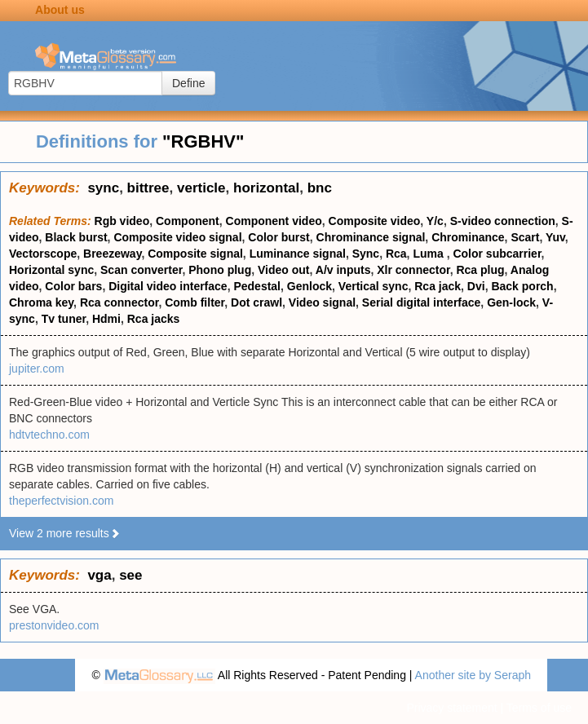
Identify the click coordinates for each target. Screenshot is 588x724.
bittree (148, 188)
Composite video (375, 221)
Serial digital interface (422, 302)
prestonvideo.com (54, 625)
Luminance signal (298, 254)
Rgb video (122, 221)
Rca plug (480, 270)
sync (103, 188)
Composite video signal (177, 237)
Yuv (555, 237)
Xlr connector (413, 270)
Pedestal (257, 286)
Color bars (73, 286)
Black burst (76, 237)
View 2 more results (65, 533)
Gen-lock (511, 302)
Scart (525, 237)
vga (99, 575)
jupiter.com (37, 369)
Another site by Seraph (473, 675)
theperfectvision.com (61, 501)
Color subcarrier (497, 254)
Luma (429, 254)
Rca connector (119, 302)
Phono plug (220, 270)
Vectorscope (43, 254)
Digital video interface (168, 286)
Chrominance (468, 237)
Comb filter (195, 302)
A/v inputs (343, 270)
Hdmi (106, 319)
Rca (396, 254)
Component (188, 221)
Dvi (476, 286)
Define (188, 83)
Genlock (309, 286)
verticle (201, 188)
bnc (320, 188)
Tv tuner (64, 319)
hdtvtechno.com (49, 435)
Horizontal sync (51, 270)
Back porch (522, 286)
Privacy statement (451, 708)
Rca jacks (154, 319)
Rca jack (438, 286)
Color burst (279, 237)
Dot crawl (256, 302)
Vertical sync (374, 286)
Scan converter (141, 270)
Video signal (322, 302)
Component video (274, 221)
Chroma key (41, 302)
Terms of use (539, 708)
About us (60, 10)
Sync (366, 254)
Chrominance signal (371, 237)
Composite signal (195, 254)
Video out (284, 270)
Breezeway (112, 254)
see (130, 575)
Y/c (435, 221)
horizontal (266, 188)
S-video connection (503, 221)
